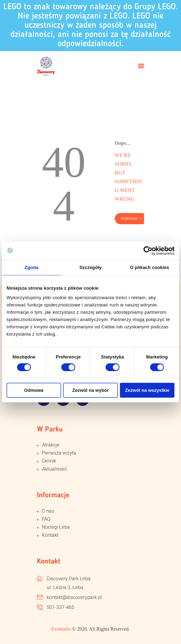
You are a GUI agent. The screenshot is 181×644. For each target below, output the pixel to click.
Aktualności (54, 469)
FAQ (46, 519)
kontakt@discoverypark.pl (74, 597)
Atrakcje (51, 445)
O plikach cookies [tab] (149, 267)
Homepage (129, 219)
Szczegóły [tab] (90, 267)
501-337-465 (60, 607)
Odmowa (34, 390)
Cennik (49, 461)
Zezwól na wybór (90, 390)
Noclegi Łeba (56, 527)
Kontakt (50, 535)
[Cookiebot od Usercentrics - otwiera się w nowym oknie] (153, 251)
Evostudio (61, 629)
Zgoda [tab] (32, 267)
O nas (48, 511)
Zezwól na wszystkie (147, 390)
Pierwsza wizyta (59, 453)
